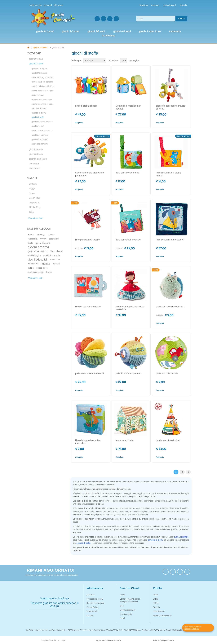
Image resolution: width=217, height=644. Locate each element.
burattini (51, 235)
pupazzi (56, 264)
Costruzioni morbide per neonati (128, 107)
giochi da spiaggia (39, 139)
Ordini (155, 599)
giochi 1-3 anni (36, 64)
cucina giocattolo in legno (43, 104)
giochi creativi (38, 247)
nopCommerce (168, 640)
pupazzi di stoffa (39, 113)
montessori (33, 264)
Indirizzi (156, 603)
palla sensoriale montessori (89, 373)
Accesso (155, 5)
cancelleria (32, 239)
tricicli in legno (38, 95)
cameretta (34, 164)
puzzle (31, 268)
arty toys (41, 235)
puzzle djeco (42, 268)
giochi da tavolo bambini (42, 122)
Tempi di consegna (95, 599)
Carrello (156, 607)
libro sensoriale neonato (128, 240)
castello (43, 239)
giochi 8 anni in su (38, 159)
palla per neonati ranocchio (170, 307)
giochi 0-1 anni (36, 59)
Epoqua (33, 184)
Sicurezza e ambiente (162, 615)
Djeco (32, 193)
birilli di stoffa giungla (86, 106)
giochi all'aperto (43, 243)
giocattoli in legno (39, 69)
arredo (31, 235)
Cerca (182, 18)
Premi (122, 618)
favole (30, 243)
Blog (122, 606)
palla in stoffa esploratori (128, 373)
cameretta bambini (40, 144)
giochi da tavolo (37, 251)
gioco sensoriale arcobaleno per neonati (90, 174)
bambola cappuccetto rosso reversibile (130, 308)
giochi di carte (56, 251)
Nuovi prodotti (126, 614)
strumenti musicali (36, 272)
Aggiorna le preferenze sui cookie (108, 640)
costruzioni (54, 239)
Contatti (48, 5)
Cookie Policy (92, 607)
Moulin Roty (35, 207)
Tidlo (31, 212)
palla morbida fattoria (167, 373)
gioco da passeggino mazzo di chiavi (171, 107)
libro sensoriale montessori (170, 240)
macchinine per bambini (42, 100)
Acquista (79, 123)
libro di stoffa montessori (88, 307)
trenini (49, 272)
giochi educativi (37, 260)
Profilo (156, 595)
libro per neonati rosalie (87, 240)
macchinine (55, 260)
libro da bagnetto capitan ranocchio (88, 442)
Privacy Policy (93, 611)
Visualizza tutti (35, 218)
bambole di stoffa (39, 108)
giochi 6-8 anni (36, 154)
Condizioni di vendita (95, 603)
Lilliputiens (34, 203)
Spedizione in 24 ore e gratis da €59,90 (192, 628)
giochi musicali (38, 126)
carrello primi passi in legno (43, 86)
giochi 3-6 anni (36, 149)
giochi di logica (34, 255)
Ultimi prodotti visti (128, 610)
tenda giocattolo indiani (168, 440)
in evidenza (35, 168)
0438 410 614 (36, 5)
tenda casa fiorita (124, 440)
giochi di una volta (52, 255)
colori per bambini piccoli (42, 131)
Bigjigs (32, 188)
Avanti (188, 472)
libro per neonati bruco (127, 173)
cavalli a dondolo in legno (43, 91)
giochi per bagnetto (40, 135)
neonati (45, 264)
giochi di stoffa (38, 117)
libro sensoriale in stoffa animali (168, 174)
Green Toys (35, 198)
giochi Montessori (39, 73)
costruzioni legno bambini (43, 77)
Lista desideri (159, 611)
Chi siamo (58, 5)
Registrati (144, 5)
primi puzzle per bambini (42, 82)
